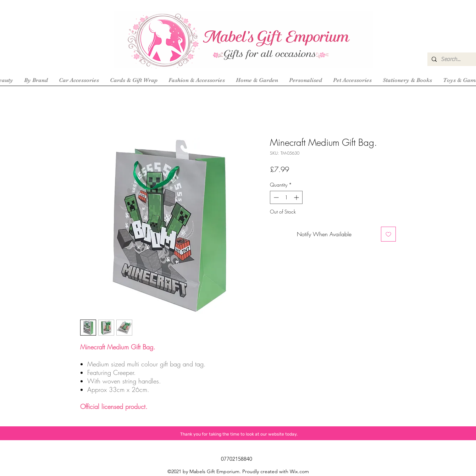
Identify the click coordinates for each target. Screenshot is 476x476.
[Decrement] (275, 197)
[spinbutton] (286, 197)
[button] (36, 80)
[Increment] (297, 197)
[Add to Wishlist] (388, 234)
